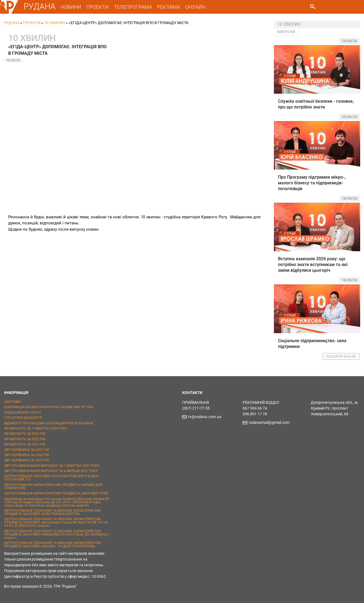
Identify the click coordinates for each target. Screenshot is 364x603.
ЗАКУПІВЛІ (13, 402)
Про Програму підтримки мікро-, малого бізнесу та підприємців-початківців (312, 183)
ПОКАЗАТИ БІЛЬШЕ (341, 356)
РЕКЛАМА (168, 7)
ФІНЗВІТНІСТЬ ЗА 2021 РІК (25, 444)
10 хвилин (55, 23)
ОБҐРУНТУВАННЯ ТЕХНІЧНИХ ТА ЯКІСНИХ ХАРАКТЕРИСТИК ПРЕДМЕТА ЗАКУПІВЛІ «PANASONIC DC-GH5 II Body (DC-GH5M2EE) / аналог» (57, 535)
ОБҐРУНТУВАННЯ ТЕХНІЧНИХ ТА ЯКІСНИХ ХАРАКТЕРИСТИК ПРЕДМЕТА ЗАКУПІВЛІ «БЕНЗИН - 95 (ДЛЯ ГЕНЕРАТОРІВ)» (53, 545)
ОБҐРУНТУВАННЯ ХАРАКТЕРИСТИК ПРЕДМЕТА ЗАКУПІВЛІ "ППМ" (56, 493)
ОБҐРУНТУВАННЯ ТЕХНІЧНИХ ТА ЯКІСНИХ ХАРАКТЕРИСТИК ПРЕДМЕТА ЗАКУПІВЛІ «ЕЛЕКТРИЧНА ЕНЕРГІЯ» (53, 512)
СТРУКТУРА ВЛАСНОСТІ (23, 418)
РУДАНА (40, 6)
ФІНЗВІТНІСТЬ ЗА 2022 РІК (25, 439)
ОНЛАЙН (195, 7)
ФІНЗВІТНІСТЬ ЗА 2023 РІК (25, 434)
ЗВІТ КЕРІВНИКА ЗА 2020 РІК (27, 455)
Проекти (32, 23)
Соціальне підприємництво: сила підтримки (312, 344)
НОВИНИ (71, 7)
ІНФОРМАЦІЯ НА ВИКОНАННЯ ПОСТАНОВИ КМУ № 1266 (48, 407)
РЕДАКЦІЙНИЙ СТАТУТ (23, 413)
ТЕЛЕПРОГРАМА (133, 7)
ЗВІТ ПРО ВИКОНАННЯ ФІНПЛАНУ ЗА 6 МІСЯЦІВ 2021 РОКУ (51, 471)
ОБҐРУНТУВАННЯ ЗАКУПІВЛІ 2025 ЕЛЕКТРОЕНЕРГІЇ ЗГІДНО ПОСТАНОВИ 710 (52, 478)
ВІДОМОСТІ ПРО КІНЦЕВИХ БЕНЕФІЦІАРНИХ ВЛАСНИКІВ (49, 423)
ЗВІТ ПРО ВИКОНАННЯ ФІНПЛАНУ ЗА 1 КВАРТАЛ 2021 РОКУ (52, 466)
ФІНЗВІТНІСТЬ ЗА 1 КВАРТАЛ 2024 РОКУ (36, 428)
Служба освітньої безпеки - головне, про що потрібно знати (316, 104)
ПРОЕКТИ (98, 7)
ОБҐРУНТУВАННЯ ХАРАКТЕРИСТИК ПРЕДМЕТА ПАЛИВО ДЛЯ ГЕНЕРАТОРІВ (53, 487)
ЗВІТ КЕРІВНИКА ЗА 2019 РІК (27, 460)
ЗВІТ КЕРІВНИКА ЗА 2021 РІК (27, 450)
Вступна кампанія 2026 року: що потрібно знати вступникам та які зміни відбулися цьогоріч (313, 265)
